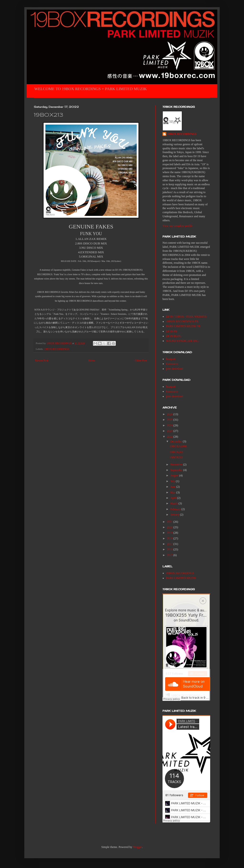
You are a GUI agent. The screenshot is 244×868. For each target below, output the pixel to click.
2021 (170, 522)
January (175, 515)
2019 (170, 533)
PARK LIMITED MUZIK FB (183, 326)
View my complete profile (178, 226)
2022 (170, 437)
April (174, 498)
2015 (170, 555)
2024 (170, 425)
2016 (170, 549)
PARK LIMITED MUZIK (181, 578)
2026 (170, 414)
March (174, 503)
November (177, 465)
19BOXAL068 (178, 446)
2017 (170, 544)
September (177, 470)
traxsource (172, 364)
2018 (170, 538)
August (175, 475)
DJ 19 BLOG (174, 336)
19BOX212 (176, 457)
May (173, 492)
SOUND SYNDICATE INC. (183, 341)
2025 (170, 420)
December (177, 441)
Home (92, 361)
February (176, 509)
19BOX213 (176, 452)
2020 (170, 527)
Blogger (137, 847)
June (173, 487)
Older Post (141, 361)
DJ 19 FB (172, 331)
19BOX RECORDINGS (56, 349)
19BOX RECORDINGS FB (182, 321)
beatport (171, 359)
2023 (170, 431)
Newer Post (42, 361)
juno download (175, 369)
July (173, 481)
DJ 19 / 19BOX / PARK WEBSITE (186, 316)
